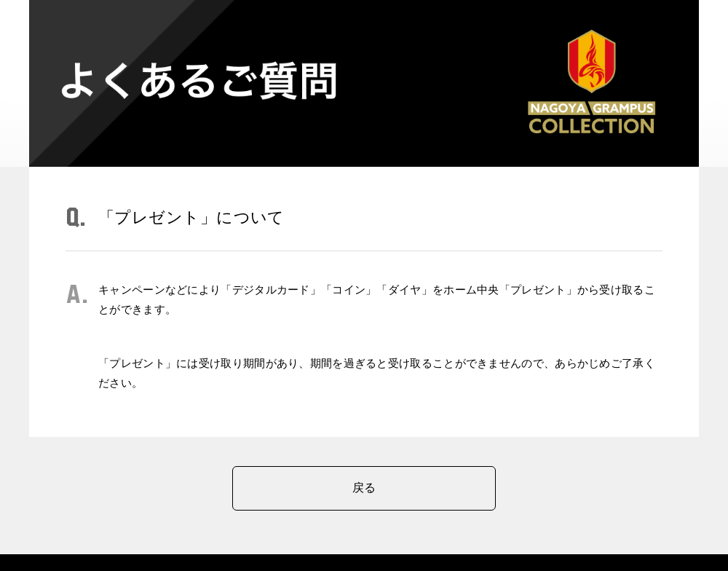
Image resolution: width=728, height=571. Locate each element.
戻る (364, 488)
